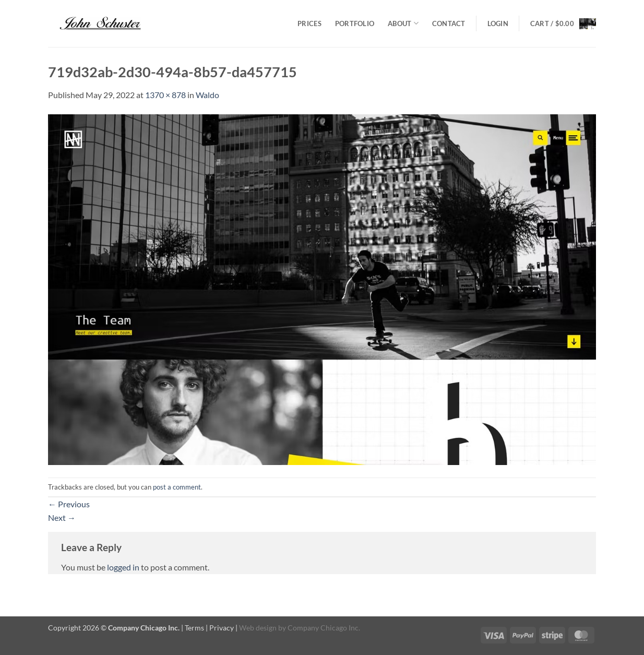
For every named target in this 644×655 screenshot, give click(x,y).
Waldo (207, 95)
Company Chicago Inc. (324, 628)
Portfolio (355, 23)
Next (62, 517)
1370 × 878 (165, 95)
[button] (498, 23)
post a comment (177, 487)
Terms (194, 628)
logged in (123, 567)
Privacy (222, 628)
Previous (69, 504)
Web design (258, 628)
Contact (449, 23)
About (403, 23)
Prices (309, 23)
